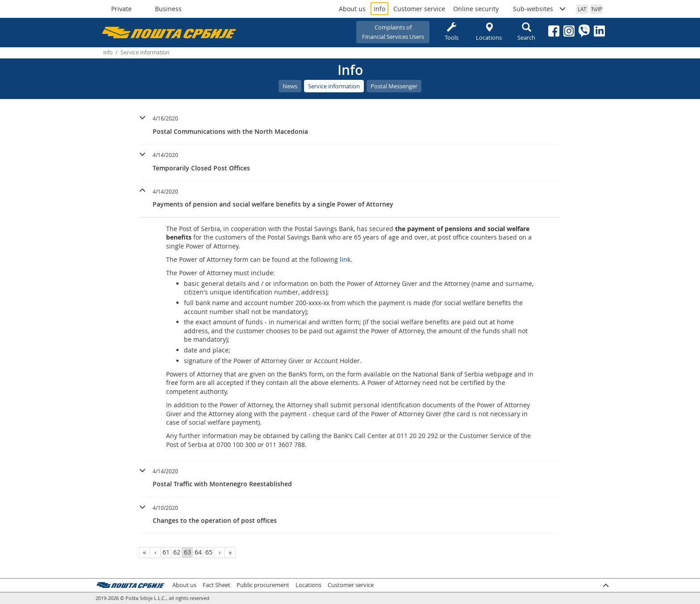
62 (177, 552)
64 (198, 552)
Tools (451, 32)
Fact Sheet (217, 585)
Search (526, 32)
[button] (350, 124)
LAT (582, 9)
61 (166, 552)
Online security (476, 9)
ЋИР (597, 9)
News (290, 86)
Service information (334, 86)
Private (121, 9)
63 (187, 552)
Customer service (419, 9)
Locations (489, 32)
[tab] (350, 126)
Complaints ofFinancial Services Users (393, 32)
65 (209, 552)
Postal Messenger (394, 86)
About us (352, 9)
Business (168, 9)
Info (379, 9)
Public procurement (263, 585)
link (345, 259)
